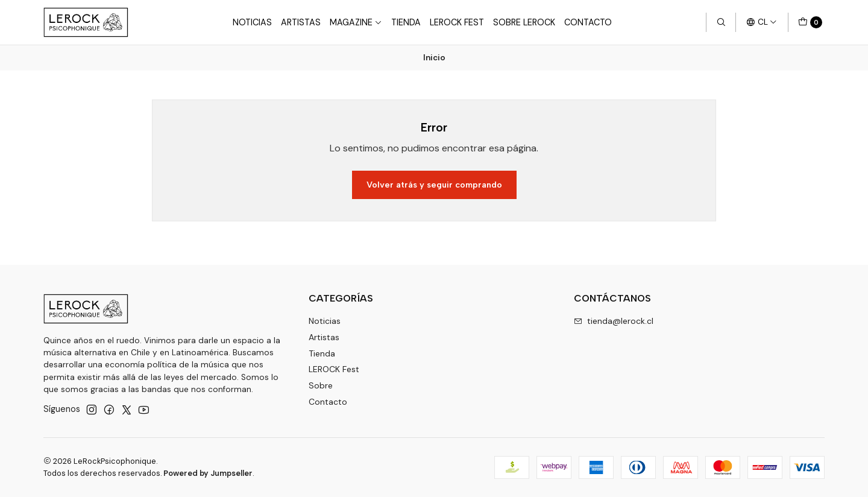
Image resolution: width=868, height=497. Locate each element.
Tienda (406, 22)
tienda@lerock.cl (614, 321)
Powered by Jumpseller (208, 473)
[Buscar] (721, 22)
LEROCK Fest (334, 369)
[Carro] (810, 22)
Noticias (252, 22)
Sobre (321, 385)
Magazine (356, 22)
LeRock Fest (457, 22)
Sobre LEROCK (524, 22)
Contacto (588, 22)
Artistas (301, 22)
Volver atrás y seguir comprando (434, 185)
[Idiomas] (762, 22)
